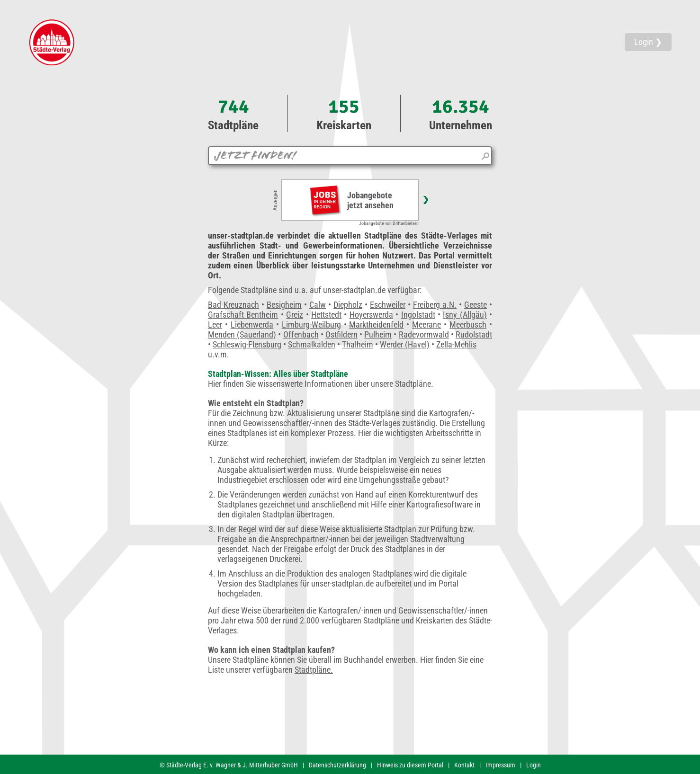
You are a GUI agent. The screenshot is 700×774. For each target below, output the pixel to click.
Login (534, 765)
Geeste (476, 305)
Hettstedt (326, 315)
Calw (318, 305)
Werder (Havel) (405, 344)
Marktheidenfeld (376, 325)
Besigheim (284, 305)
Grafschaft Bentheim (243, 315)
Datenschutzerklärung (337, 765)
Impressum (500, 765)
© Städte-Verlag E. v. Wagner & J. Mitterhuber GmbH (229, 765)
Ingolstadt (418, 315)
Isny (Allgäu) (465, 315)
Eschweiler (388, 305)
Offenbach (301, 334)
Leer (215, 325)
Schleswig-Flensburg (247, 344)
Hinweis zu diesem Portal (410, 765)
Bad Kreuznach (233, 305)
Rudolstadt (474, 334)
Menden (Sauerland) (242, 334)
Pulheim (378, 334)
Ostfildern (341, 334)
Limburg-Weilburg (311, 325)
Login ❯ (648, 42)
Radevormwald (424, 334)
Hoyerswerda (371, 315)
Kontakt (464, 765)
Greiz (295, 315)
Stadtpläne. (314, 670)
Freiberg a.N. (435, 305)
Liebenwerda (252, 325)
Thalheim (358, 344)
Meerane (426, 325)
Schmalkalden (312, 344)
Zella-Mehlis (456, 344)
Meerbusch (468, 325)
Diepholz (348, 305)
